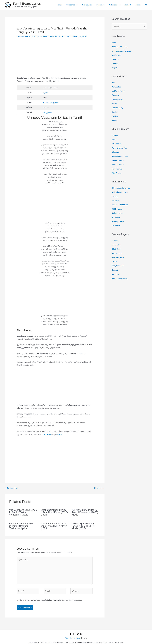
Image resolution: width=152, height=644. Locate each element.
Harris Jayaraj (117, 164)
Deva (114, 136)
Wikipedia (46, 434)
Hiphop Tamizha (118, 156)
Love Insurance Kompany (122, 50)
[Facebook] (71, 632)
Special (103, 5)
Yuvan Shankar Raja (119, 144)
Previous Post (12, 488)
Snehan (115, 117)
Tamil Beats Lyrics (27, 4)
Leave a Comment (24, 36)
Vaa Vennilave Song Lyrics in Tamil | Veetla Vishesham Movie (23, 512)
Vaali (114, 81)
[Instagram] (81, 632)
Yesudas (115, 191)
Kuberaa (115, 62)
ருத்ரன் (46, 92)
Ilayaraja (115, 132)
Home (67, 5)
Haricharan (116, 219)
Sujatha (115, 254)
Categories (77, 5)
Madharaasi (116, 54)
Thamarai (115, 93)
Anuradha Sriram (118, 250)
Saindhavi (115, 266)
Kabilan (56, 36)
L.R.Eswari (116, 238)
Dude (114, 42)
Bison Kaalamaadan (120, 46)
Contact (130, 5)
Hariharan (115, 195)
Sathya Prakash (118, 207)
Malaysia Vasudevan (120, 187)
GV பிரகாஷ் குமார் (50, 102)
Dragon (114, 66)
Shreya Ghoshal (118, 258)
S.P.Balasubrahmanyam (121, 183)
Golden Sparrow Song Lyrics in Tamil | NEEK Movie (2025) (83, 525)
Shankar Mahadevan (120, 199)
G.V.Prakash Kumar (45, 36)
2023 (35, 36)
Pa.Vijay (115, 113)
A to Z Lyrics (92, 5)
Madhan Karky (117, 105)
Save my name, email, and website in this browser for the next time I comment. (51, 598)
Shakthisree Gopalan (120, 270)
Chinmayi (115, 262)
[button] (146, 5)
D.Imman (115, 148)
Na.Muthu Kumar (118, 89)
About (139, 5)
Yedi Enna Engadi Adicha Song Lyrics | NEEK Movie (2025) (54, 525)
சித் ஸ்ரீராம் (47, 112)
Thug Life (115, 58)
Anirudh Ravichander (120, 152)
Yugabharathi (117, 97)
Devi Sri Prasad (118, 160)
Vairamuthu (116, 85)
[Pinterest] (78, 632)
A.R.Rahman (116, 140)
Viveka (114, 101)
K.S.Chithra (116, 242)
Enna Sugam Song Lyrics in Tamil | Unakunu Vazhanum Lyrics (22, 525)
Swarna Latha (117, 246)
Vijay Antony (116, 168)
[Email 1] (74, 632)
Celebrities (116, 5)
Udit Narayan (117, 203)
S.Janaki (115, 234)
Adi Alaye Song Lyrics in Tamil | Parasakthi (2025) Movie (85, 512)
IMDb (59, 434)
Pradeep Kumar (118, 215)
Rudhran (63, 36)
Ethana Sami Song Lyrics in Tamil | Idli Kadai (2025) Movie (54, 512)
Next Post (99, 488)
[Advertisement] (55, 59)
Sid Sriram (71, 36)
